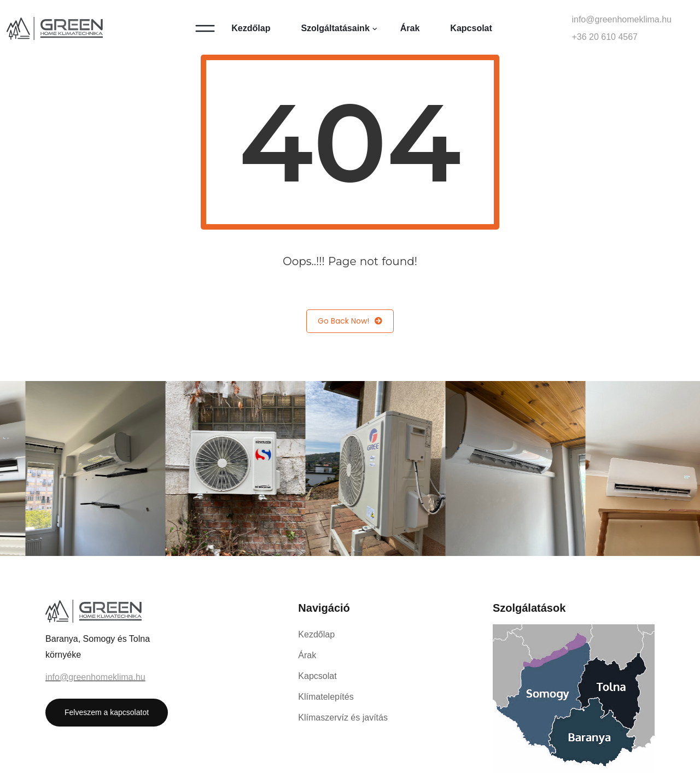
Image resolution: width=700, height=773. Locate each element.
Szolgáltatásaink (335, 28)
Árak (410, 28)
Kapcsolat (471, 28)
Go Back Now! (350, 321)
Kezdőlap (251, 28)
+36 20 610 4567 (605, 37)
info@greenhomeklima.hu (622, 19)
